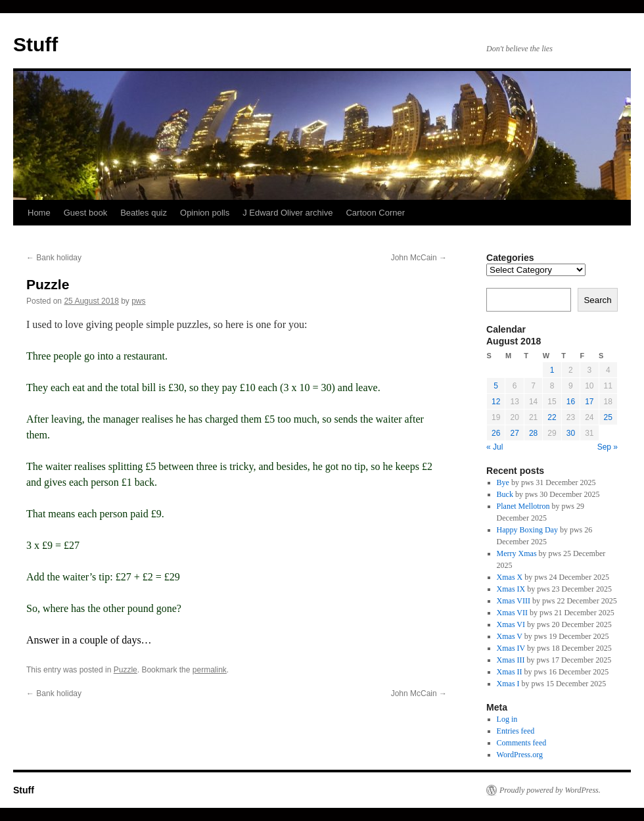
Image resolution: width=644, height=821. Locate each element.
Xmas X (510, 577)
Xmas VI (511, 624)
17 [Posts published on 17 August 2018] (589, 402)
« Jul (494, 447)
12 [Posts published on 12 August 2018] (496, 402)
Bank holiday (54, 258)
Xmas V (510, 636)
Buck (505, 494)
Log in (507, 719)
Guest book (86, 213)
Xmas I (508, 684)
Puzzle (126, 670)
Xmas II (510, 672)
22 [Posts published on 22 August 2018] (552, 417)
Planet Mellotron (523, 506)
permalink (210, 670)
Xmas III (511, 660)
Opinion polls (205, 213)
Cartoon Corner (375, 213)
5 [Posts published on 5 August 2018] (496, 386)
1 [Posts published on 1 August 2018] (552, 370)
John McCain (419, 258)
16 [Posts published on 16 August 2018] (571, 402)
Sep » (608, 447)
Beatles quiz (144, 213)
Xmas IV (511, 648)
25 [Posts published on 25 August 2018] (608, 417)
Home (39, 213)
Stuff (35, 44)
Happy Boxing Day (527, 530)
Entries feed (516, 731)
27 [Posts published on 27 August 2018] (514, 433)
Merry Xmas (517, 553)
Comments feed (522, 743)
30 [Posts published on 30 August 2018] (571, 433)
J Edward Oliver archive (287, 213)
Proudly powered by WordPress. (550, 790)
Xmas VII (512, 613)
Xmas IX (511, 589)
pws (138, 301)
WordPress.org (520, 755)
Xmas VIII (514, 601)
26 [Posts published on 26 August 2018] (496, 433)
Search (597, 300)
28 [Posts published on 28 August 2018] (533, 433)
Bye (503, 482)
